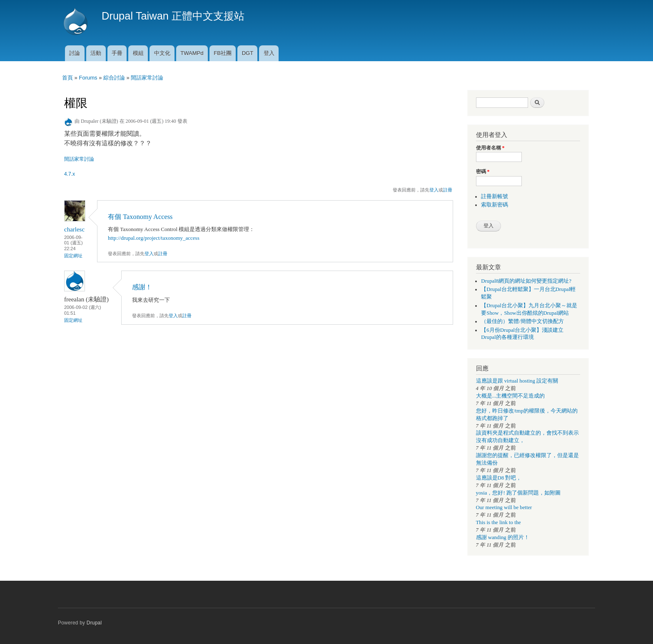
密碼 (483, 172)
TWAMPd (192, 53)
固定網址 (73, 256)
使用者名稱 (490, 148)
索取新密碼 (495, 205)
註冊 (448, 190)
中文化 (162, 53)
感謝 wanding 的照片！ (503, 537)
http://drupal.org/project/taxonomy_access (154, 238)
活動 (96, 53)
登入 (269, 53)
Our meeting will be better (504, 507)
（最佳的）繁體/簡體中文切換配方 (522, 321)
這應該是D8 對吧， (499, 478)
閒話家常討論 (147, 78)
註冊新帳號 (495, 196)
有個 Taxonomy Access (140, 217)
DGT (248, 53)
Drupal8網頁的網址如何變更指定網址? (526, 281)
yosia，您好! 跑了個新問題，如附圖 (518, 493)
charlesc (74, 229)
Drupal (94, 623)
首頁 (67, 78)
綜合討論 (114, 78)
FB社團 (223, 53)
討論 (75, 53)
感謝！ (142, 287)
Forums (88, 78)
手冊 (117, 53)
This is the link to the (498, 522)
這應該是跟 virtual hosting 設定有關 (517, 381)
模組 (138, 53)
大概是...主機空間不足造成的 (511, 396)
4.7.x (70, 174)
